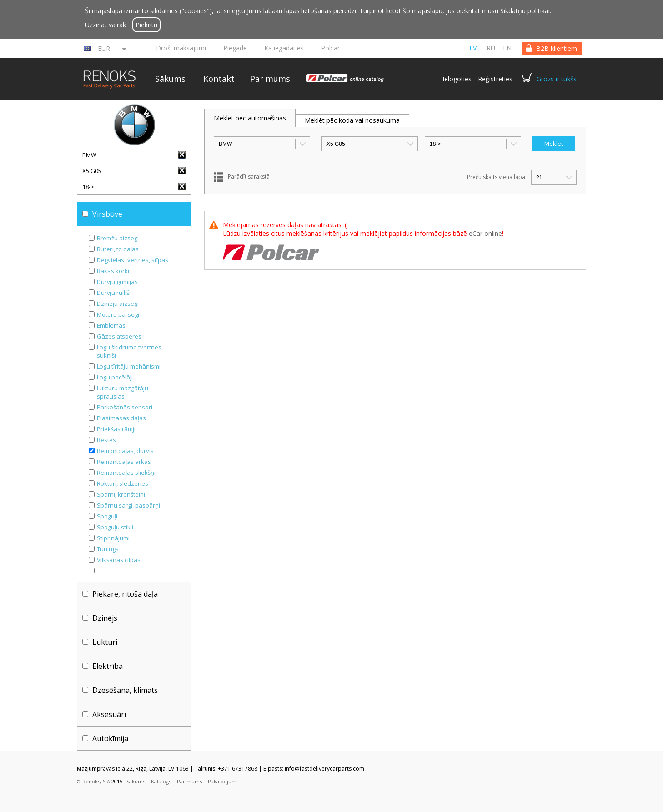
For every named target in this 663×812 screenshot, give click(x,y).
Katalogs (161, 781)
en (507, 48)
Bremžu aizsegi (118, 238)
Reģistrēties (495, 79)
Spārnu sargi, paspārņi (128, 505)
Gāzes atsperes (119, 336)
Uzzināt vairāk (106, 25)
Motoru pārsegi (118, 314)
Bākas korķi (113, 271)
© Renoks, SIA (93, 781)
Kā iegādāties (284, 48)
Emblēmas (111, 325)
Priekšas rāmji (116, 429)
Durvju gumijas (117, 282)
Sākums (170, 79)
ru (491, 48)
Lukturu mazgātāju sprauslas (123, 392)
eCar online (485, 233)
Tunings (108, 549)
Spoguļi (107, 516)
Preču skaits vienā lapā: (497, 177)
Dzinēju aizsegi (118, 304)
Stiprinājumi (113, 538)
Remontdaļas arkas (124, 462)
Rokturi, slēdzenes (123, 483)
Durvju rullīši (114, 293)
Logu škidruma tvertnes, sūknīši (130, 351)
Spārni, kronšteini (121, 494)
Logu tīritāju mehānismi (129, 366)
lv (473, 48)
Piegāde (235, 48)
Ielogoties (457, 79)
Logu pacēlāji (115, 377)
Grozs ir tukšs (557, 79)
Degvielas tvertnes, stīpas (133, 260)
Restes (106, 440)
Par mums (270, 79)
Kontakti (220, 79)
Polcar (330, 48)
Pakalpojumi (223, 781)
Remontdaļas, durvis (125, 451)
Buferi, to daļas (118, 249)
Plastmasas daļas (121, 418)
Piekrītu (146, 25)
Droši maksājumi (181, 48)
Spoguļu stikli (115, 527)
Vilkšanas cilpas (119, 560)
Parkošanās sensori (125, 407)
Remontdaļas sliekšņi (126, 473)
